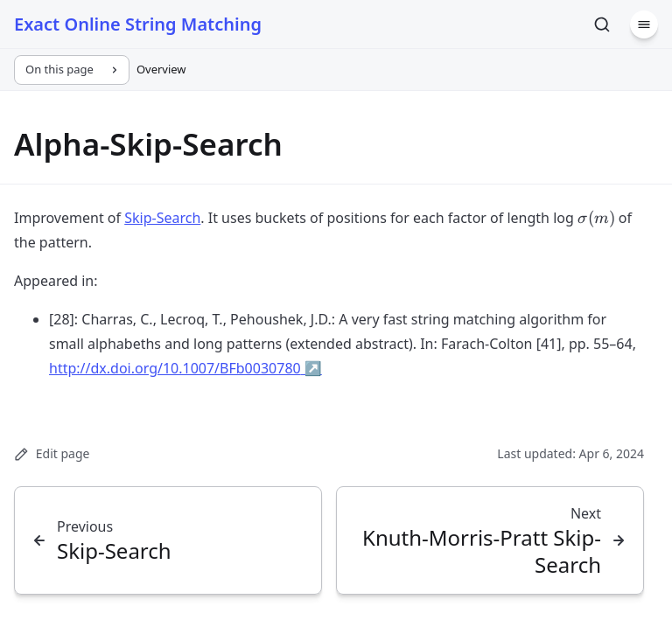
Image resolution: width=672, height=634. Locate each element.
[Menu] (644, 24)
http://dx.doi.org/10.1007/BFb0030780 (185, 368)
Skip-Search (162, 218)
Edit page (52, 453)
